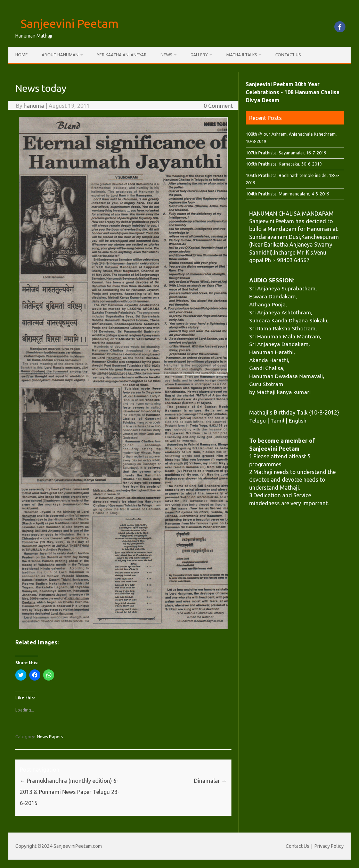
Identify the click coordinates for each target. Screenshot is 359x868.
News (166, 55)
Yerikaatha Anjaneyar (122, 55)
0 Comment (218, 106)
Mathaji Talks (242, 55)
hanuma (34, 106)
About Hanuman (60, 55)
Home (22, 55)
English (298, 420)
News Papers (50, 737)
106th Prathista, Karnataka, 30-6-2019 (284, 164)
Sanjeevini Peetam (70, 23)
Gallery (199, 55)
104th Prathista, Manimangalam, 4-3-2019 (288, 194)
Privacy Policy (329, 846)
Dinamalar (210, 781)
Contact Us (288, 55)
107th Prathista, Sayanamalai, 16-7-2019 (286, 153)
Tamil (277, 420)
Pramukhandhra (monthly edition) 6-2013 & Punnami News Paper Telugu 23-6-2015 (70, 792)
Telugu (258, 420)
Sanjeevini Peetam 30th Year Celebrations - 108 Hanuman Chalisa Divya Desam (293, 92)
